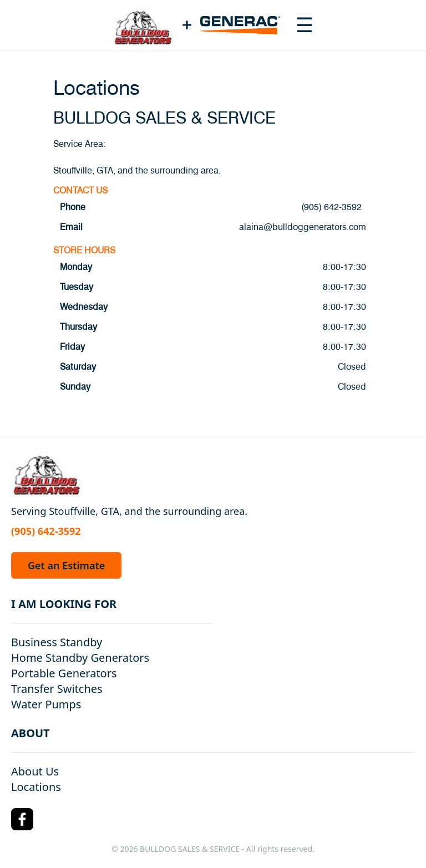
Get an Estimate (66, 565)
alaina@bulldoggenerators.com (303, 227)
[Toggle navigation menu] (305, 25)
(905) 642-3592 (331, 207)
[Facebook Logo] (22, 819)
